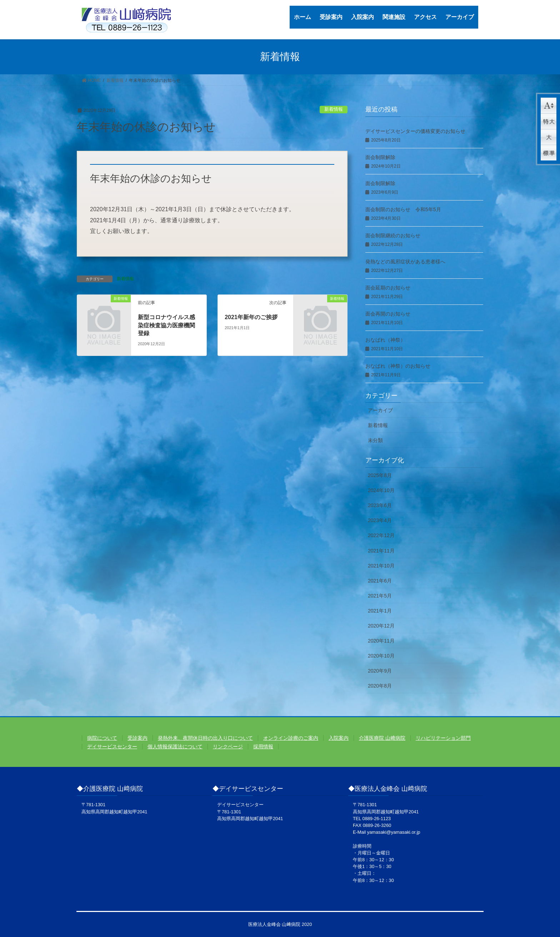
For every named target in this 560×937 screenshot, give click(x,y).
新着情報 (334, 109)
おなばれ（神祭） (385, 340)
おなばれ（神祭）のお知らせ (398, 366)
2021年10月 (381, 566)
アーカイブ (380, 410)
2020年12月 (381, 626)
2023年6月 (380, 505)
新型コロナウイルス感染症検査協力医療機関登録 (166, 325)
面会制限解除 (380, 157)
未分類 (375, 440)
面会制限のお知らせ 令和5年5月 (403, 209)
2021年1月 (380, 611)
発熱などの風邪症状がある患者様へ (405, 262)
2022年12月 (381, 535)
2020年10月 (381, 656)
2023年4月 (380, 520)
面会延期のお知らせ (388, 288)
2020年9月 (380, 671)
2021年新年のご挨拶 (251, 317)
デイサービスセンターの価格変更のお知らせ (415, 131)
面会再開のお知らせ (388, 314)
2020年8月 (380, 686)
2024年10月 (381, 490)
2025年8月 (380, 475)
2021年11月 (381, 551)
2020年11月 (381, 641)
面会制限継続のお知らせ (393, 236)
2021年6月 (380, 581)
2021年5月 (380, 596)
